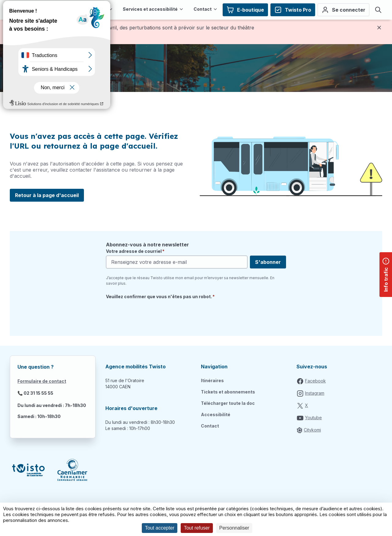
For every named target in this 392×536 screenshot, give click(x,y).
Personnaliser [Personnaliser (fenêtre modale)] (234, 528)
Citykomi (312, 430)
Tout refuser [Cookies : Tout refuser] (197, 528)
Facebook (315, 381)
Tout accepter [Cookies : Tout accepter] (160, 528)
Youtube (313, 418)
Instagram (315, 393)
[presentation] (153, 314)
